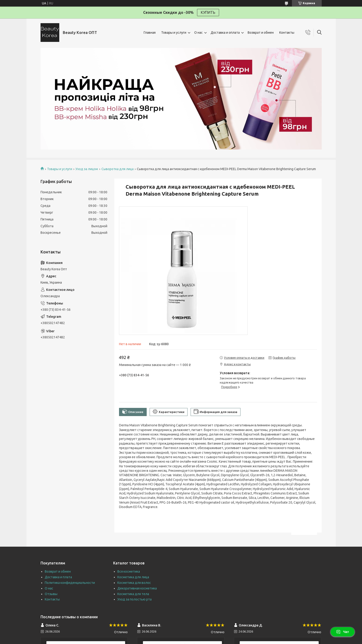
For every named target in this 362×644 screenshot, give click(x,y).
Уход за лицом (87, 169)
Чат (343, 632)
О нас (198, 33)
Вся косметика (129, 571)
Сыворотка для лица (118, 169)
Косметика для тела (133, 594)
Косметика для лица (133, 577)
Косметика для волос (134, 583)
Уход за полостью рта (134, 599)
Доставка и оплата (225, 33)
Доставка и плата (58, 577)
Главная (150, 33)
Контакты (287, 33)
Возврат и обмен (261, 33)
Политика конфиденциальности (70, 583)
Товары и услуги (174, 33)
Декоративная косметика (137, 588)
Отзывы (51, 594)
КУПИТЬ (208, 12)
